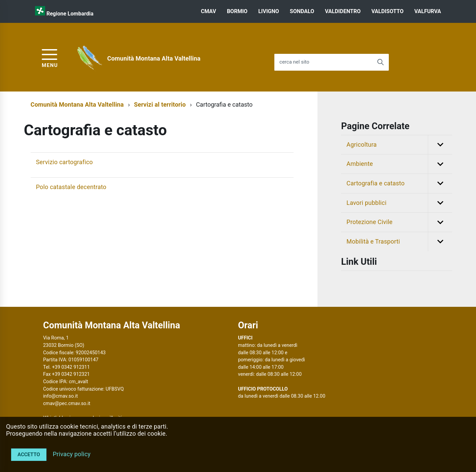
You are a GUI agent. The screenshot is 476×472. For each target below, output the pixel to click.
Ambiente (399, 164)
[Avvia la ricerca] (380, 62)
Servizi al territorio (160, 104)
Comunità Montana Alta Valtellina (154, 58)
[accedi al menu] (50, 57)
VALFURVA (428, 11)
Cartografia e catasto (399, 184)
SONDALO (302, 11)
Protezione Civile (399, 222)
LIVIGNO (269, 11)
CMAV (209, 11)
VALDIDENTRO (343, 11)
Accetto (29, 455)
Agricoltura (399, 145)
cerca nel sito (294, 62)
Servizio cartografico (64, 162)
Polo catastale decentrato (71, 187)
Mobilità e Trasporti (399, 242)
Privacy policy (72, 454)
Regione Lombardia (70, 14)
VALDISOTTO (387, 11)
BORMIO (237, 11)
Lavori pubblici (399, 203)
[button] (440, 145)
